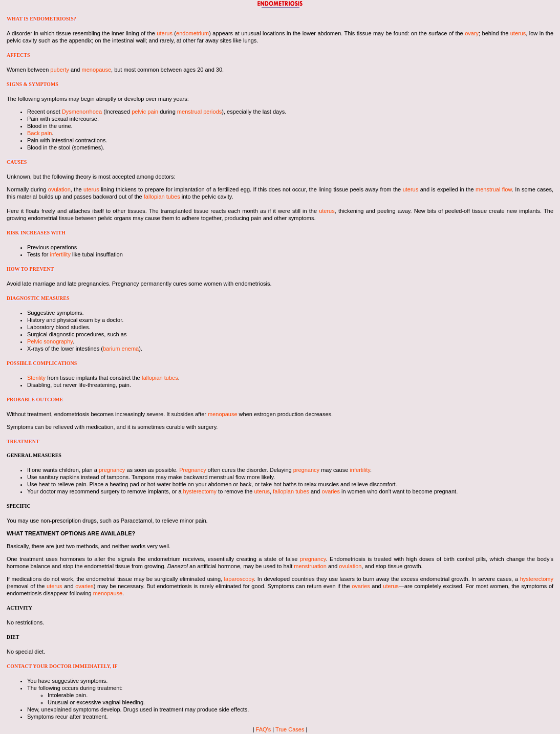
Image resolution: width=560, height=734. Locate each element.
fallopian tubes (162, 197)
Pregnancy (193, 470)
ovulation (59, 189)
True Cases (290, 729)
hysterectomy (200, 491)
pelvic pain (145, 112)
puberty (60, 70)
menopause (97, 70)
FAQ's (264, 729)
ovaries (331, 491)
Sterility (36, 378)
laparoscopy (239, 579)
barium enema (121, 349)
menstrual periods (199, 112)
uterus (165, 33)
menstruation (310, 566)
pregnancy (112, 470)
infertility (60, 254)
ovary (472, 33)
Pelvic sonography (50, 341)
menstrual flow (494, 189)
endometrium (192, 33)
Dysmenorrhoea (82, 112)
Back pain (39, 133)
